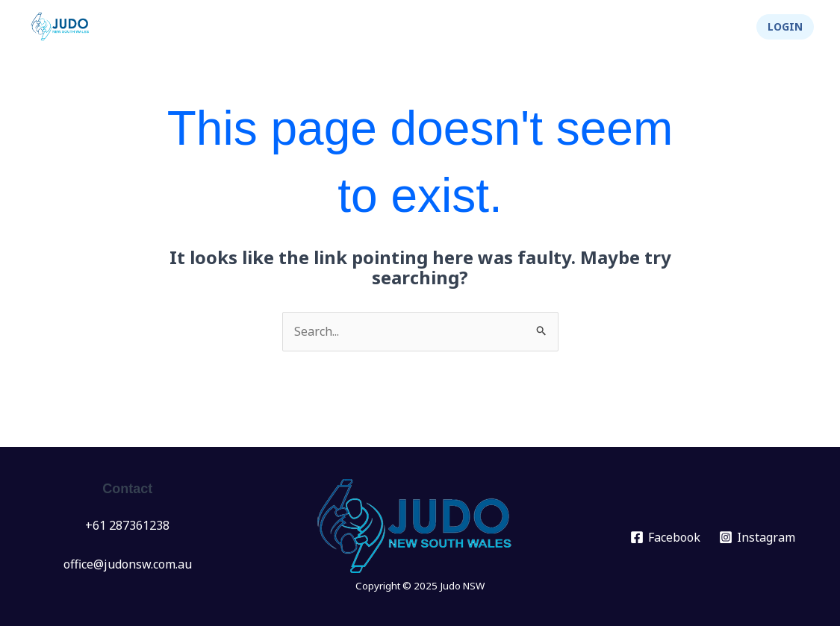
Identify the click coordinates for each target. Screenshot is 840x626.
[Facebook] (665, 537)
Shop (715, 27)
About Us (557, 27)
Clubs (388, 27)
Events (314, 27)
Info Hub (467, 27)
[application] (333, 27)
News (248, 27)
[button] (785, 27)
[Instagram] (757, 537)
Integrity (645, 27)
